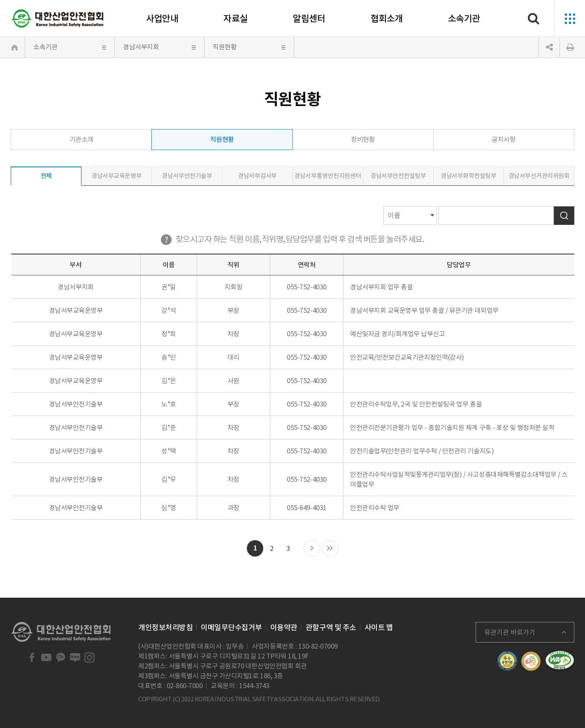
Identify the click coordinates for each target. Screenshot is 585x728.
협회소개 (387, 18)
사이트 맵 (379, 627)
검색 (564, 216)
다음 (312, 549)
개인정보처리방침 (165, 627)
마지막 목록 (330, 549)
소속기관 (464, 18)
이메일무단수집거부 (231, 627)
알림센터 (309, 18)
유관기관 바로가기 (510, 632)
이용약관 (284, 627)
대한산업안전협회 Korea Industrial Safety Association (58, 18)
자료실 (236, 18)
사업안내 (162, 18)
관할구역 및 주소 (331, 627)
